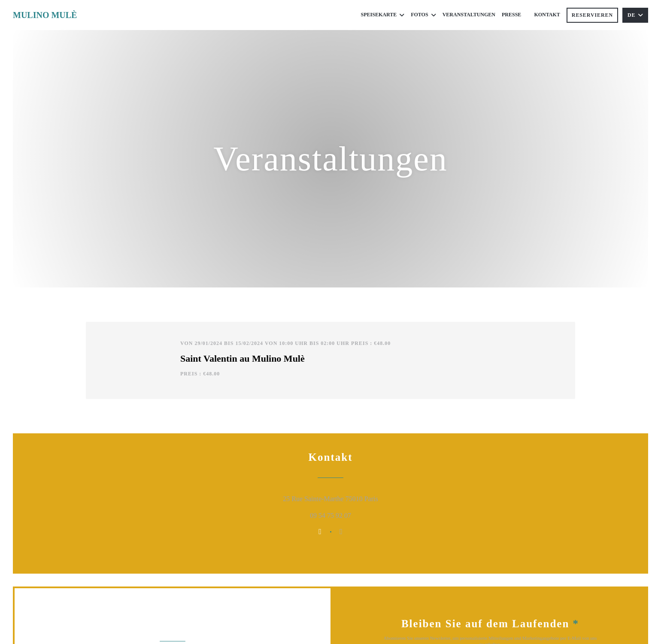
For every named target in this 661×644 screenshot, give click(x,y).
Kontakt (547, 15)
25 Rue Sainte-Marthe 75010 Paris (368, 497)
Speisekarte (383, 15)
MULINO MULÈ (45, 15)
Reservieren (592, 15)
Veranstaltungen (469, 15)
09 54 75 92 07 (330, 516)
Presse (511, 15)
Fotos (423, 15)
